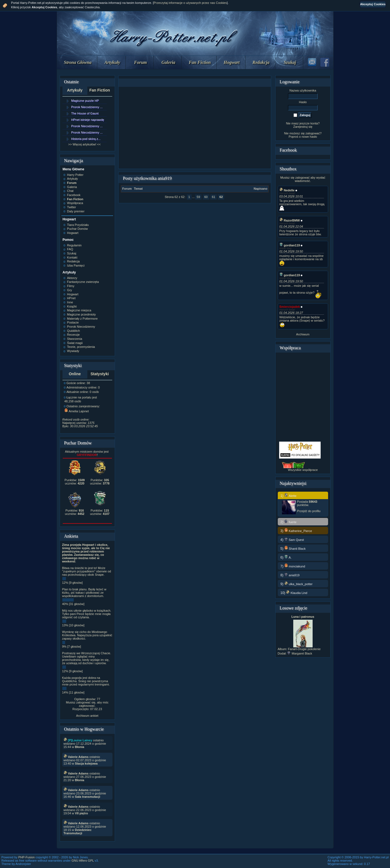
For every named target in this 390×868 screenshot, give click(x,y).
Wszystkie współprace (303, 470)
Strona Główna (78, 62)
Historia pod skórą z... (86, 139)
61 (213, 197)
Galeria (168, 62)
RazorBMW (290, 220)
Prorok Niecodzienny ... (87, 107)
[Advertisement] (195, 128)
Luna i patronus (303, 617)
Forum (140, 62)
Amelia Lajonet (77, 411)
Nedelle (287, 190)
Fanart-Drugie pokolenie (304, 649)
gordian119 (290, 245)
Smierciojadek (290, 307)
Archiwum (303, 334)
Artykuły (112, 62)
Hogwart (232, 62)
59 (198, 197)
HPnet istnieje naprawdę (88, 120)
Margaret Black (300, 653)
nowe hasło (309, 137)
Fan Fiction (200, 62)
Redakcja (261, 62)
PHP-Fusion (26, 857)
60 (206, 197)
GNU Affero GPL (83, 861)
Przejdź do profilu (309, 511)
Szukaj (290, 62)
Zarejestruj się (303, 127)
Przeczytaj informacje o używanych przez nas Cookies (190, 3)
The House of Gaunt (85, 113)
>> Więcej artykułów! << (84, 144)
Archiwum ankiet (87, 716)
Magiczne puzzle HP (85, 101)
